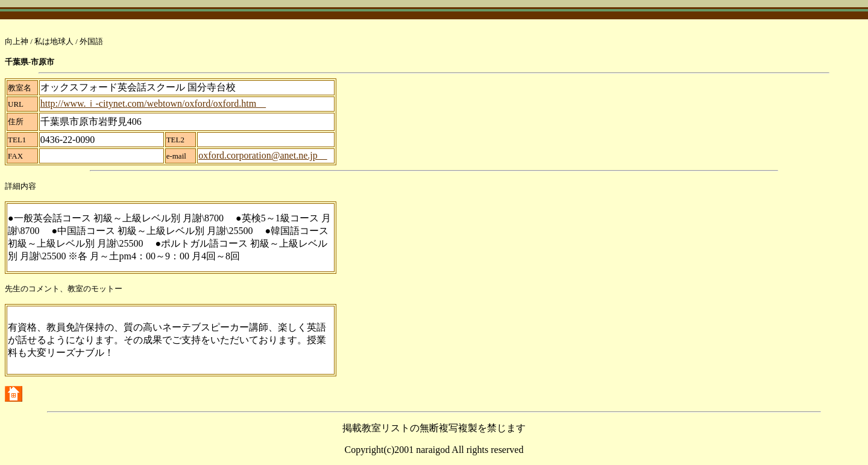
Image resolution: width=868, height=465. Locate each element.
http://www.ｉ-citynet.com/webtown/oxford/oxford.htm (153, 103)
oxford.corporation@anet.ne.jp (263, 155)
